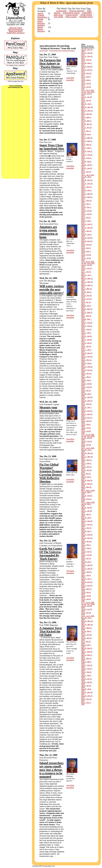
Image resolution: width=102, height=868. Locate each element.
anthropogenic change (71, 13)
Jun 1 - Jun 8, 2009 (88, 448)
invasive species (72, 15)
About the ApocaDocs (16, 29)
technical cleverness (77, 11)
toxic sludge (58, 17)
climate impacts (86, 15)
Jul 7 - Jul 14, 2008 (88, 602)
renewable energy (86, 17)
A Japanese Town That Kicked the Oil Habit (51, 631)
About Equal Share (16, 31)
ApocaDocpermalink (70, 79)
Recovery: (41, 31)
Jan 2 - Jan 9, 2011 (88, 175)
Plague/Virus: (42, 17)
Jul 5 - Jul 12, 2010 (88, 261)
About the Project (16, 28)
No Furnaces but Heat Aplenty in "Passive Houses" (51, 63)
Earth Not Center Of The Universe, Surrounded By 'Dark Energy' (51, 554)
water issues (58, 15)
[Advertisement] (16, 133)
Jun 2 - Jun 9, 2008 (88, 616)
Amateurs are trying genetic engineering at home (49, 232)
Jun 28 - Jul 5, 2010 (88, 263)
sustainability (87, 13)
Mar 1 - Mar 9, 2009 (88, 490)
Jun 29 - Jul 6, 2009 (88, 436)
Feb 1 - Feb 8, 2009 (88, 502)
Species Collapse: (41, 14)
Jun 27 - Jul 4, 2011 (88, 92)
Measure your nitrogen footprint (51, 409)
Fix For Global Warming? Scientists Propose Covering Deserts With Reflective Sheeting (51, 473)
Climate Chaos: (40, 20)
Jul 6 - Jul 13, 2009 (88, 434)
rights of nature (71, 17)
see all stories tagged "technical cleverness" (62, 51)
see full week (44, 51)
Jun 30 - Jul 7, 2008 (88, 604)
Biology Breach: (40, 28)
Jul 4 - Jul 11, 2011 (88, 90)
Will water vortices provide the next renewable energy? (52, 289)
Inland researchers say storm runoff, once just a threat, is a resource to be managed (51, 770)
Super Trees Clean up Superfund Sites (52, 147)
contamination (62, 11)
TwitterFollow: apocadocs (16, 33)
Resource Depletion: (41, 24)
